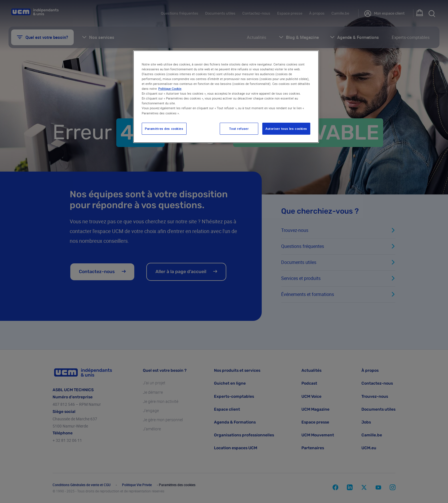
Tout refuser (239, 129)
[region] (226, 97)
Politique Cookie (170, 89)
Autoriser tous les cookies (286, 129)
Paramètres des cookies (164, 129)
